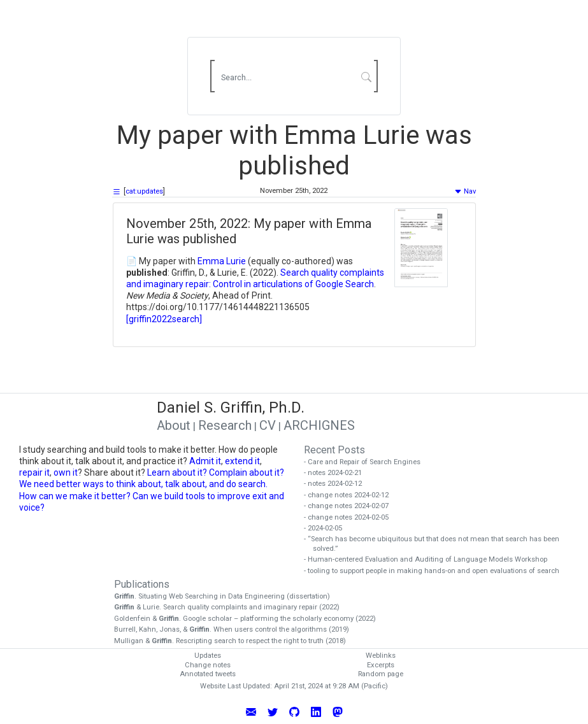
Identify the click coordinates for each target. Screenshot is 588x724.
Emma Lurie (222, 261)
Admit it (205, 461)
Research (225, 425)
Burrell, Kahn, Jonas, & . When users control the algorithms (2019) (236, 629)
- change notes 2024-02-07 (351, 506)
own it (66, 472)
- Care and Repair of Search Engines (367, 462)
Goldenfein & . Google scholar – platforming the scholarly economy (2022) (249, 619)
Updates (208, 656)
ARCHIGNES (319, 425)
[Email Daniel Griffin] (251, 711)
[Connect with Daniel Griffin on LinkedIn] (316, 711)
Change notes (208, 665)
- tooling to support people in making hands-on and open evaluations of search (436, 571)
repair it (34, 472)
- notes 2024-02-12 (337, 484)
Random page (381, 674)
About (174, 425)
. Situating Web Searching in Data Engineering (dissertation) (226, 596)
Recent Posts (334, 450)
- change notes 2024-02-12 (351, 495)
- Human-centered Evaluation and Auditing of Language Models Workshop (430, 559)
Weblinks (381, 656)
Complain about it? (247, 472)
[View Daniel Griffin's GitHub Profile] (294, 711)
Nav (465, 191)
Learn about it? (177, 472)
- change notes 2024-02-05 (351, 517)
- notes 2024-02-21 (337, 473)
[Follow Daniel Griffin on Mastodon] (338, 711)
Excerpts (381, 665)
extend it (242, 461)
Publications (142, 584)
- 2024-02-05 (327, 528)
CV (268, 425)
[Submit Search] (366, 76)
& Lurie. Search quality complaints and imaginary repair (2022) (231, 607)
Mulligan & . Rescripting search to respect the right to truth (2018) (234, 641)
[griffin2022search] (164, 319)
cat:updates (144, 191)
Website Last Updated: (236, 686)
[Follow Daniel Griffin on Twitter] (273, 711)
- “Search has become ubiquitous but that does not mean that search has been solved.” (436, 544)
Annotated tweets (208, 674)
